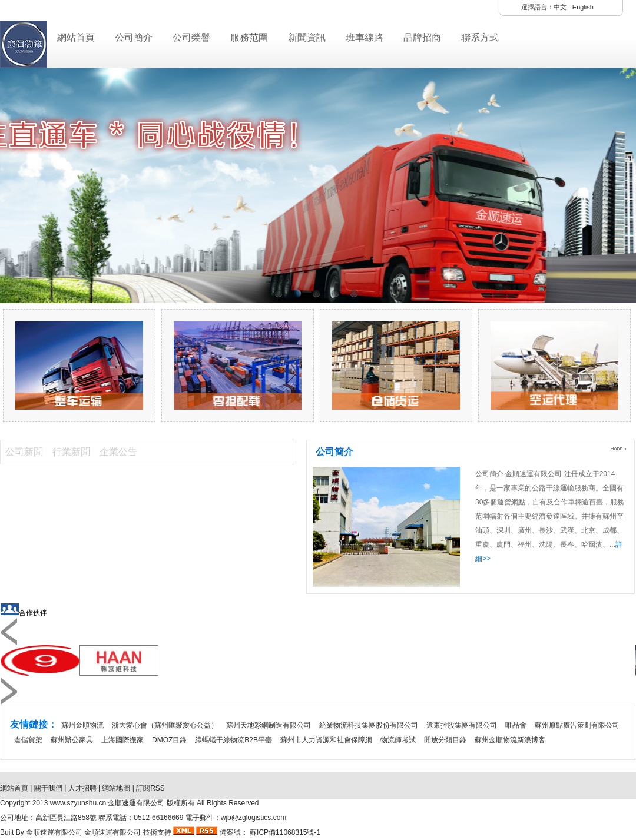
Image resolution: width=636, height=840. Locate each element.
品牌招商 (422, 37)
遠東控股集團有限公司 (462, 725)
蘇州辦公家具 (72, 740)
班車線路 (365, 37)
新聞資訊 (307, 37)
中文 (560, 7)
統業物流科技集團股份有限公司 (369, 725)
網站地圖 (116, 788)
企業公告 (118, 452)
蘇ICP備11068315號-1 (284, 832)
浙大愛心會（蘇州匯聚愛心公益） (165, 725)
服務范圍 (249, 37)
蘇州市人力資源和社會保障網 (326, 740)
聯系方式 (480, 37)
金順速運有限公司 (55, 832)
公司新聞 (24, 452)
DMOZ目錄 (169, 740)
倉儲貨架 (28, 740)
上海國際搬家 (122, 740)
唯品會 (516, 725)
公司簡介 (134, 37)
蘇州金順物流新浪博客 (510, 740)
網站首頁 (76, 37)
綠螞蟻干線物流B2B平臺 (233, 740)
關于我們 (48, 788)
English (583, 7)
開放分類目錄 (445, 740)
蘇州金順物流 (82, 725)
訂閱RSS (150, 788)
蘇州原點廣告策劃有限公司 (577, 725)
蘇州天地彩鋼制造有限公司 (269, 725)
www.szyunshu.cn (78, 803)
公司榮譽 (191, 37)
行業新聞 (71, 452)
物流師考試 (398, 740)
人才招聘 (82, 788)
